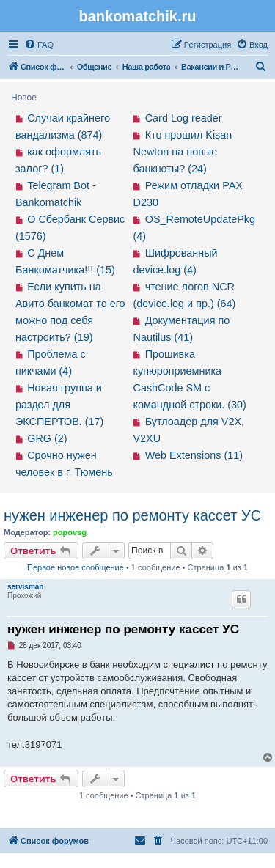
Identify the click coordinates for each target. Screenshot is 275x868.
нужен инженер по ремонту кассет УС (132, 515)
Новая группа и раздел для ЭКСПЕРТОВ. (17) (59, 405)
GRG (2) (47, 438)
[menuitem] (39, 45)
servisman (25, 587)
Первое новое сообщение (76, 567)
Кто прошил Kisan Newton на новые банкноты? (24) (183, 152)
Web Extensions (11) (194, 455)
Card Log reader (184, 118)
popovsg (70, 532)
